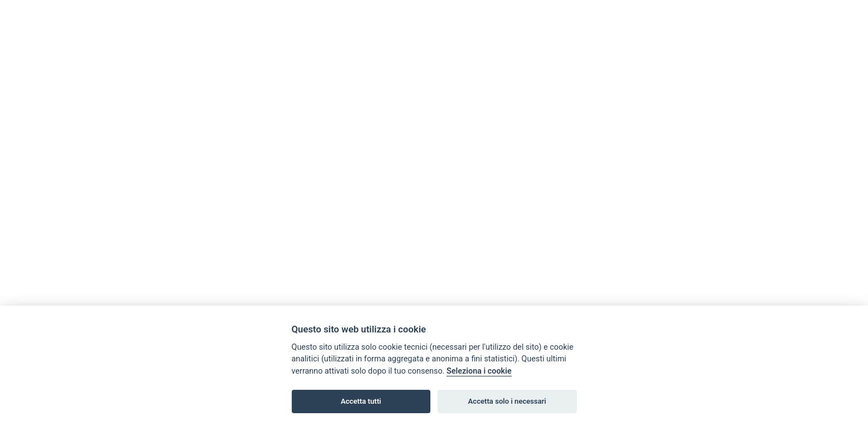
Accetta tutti (361, 401)
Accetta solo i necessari (507, 401)
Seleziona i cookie (479, 371)
